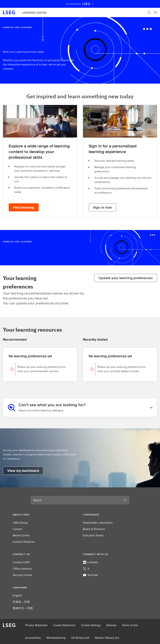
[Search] (149, 12)
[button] (45, 515)
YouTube (90, 575)
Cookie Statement (64, 625)
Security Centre (22, 575)
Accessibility (33, 638)
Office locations (22, 569)
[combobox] (76, 500)
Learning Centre (35, 12)
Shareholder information (98, 523)
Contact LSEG (21, 562)
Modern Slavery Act (107, 638)
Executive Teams (93, 535)
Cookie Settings (91, 625)
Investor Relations (24, 542)
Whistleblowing (56, 638)
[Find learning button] (24, 207)
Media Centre (21, 535)
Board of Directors (94, 529)
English (17, 595)
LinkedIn (90, 562)
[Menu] (155, 12)
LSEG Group (20, 523)
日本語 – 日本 (21, 602)
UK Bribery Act (80, 638)
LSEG (88, 4)
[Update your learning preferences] (126, 278)
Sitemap (111, 625)
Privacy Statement (36, 625)
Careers (17, 529)
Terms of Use (130, 625)
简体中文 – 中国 (23, 608)
